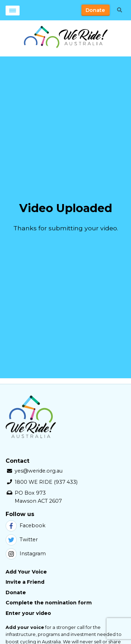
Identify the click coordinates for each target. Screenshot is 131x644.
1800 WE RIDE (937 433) (46, 482)
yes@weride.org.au (39, 471)
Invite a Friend (25, 582)
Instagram (26, 554)
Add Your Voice (26, 572)
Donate (95, 10)
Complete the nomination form (49, 603)
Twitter (22, 540)
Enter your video (28, 613)
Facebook (26, 526)
